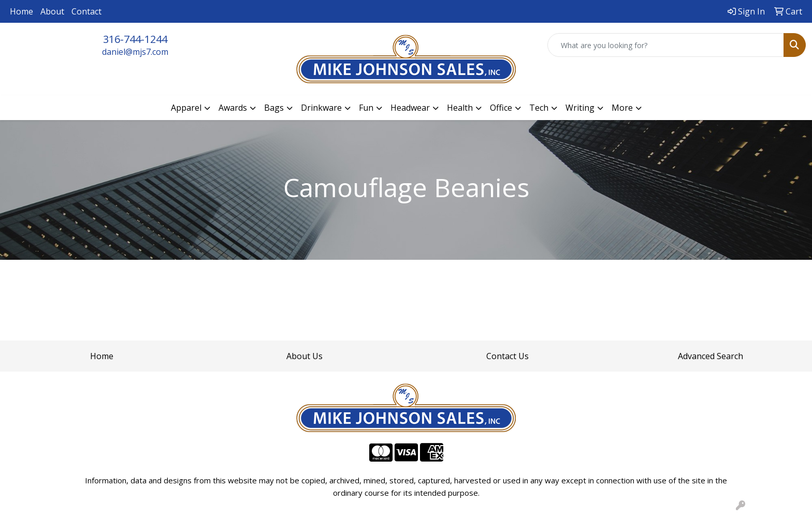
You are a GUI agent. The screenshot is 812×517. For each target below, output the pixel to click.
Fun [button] (366, 108)
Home (21, 11)
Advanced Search (711, 356)
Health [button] (460, 108)
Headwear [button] (410, 108)
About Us (304, 356)
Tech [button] (539, 108)
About (52, 11)
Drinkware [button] (321, 108)
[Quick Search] (666, 45)
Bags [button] (274, 108)
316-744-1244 (135, 39)
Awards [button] (233, 108)
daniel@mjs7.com (135, 52)
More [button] (622, 108)
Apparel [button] (186, 108)
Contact (86, 11)
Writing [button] (580, 108)
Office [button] (501, 108)
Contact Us (508, 356)
